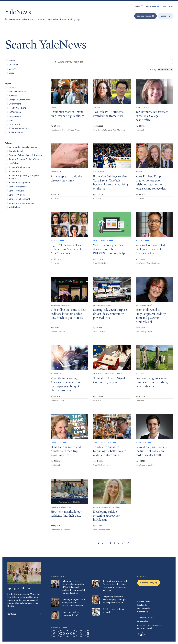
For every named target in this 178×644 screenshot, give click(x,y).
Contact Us (143, 612)
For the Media (144, 608)
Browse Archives (145, 601)
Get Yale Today (149, 583)
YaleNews (18, 13)
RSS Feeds (142, 605)
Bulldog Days (74, 19)
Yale (141, 635)
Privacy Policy (143, 621)
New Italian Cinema (57, 19)
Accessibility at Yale (145, 617)
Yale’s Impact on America (34, 19)
